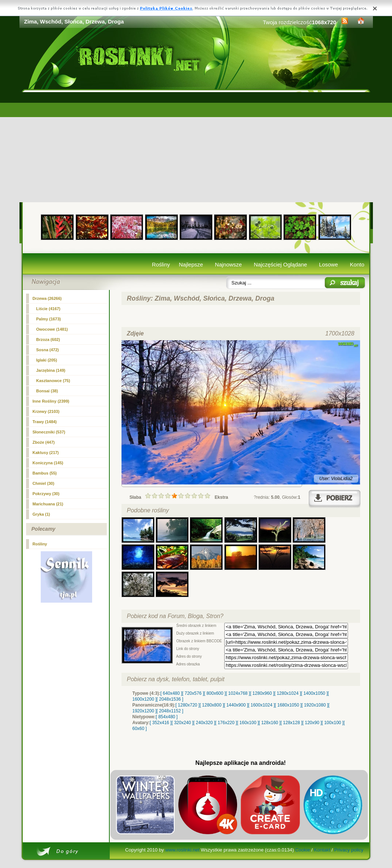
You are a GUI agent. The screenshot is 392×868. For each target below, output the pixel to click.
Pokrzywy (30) (46, 494)
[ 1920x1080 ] (315, 705)
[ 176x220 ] (226, 723)
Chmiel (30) (43, 483)
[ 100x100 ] (333, 723)
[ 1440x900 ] (236, 705)
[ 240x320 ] (204, 723)
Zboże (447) (44, 442)
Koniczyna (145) (48, 463)
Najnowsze (228, 264)
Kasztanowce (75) (53, 381)
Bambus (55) (45, 473)
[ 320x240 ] (182, 723)
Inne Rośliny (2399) (51, 401)
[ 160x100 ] (248, 723)
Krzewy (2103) (46, 411)
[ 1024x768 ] (238, 693)
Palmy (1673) (49, 319)
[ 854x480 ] (167, 717)
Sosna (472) (48, 350)
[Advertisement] (196, 147)
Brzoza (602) (48, 339)
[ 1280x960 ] (262, 693)
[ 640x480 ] (171, 693)
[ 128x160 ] (270, 723)
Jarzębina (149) (51, 370)
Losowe (329, 264)
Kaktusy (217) (46, 453)
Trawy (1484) (45, 422)
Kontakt (322, 850)
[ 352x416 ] (161, 723)
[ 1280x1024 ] (288, 693)
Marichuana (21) (48, 504)
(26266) (47, 298)
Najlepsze (191, 264)
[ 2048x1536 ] (170, 699)
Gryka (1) (41, 514)
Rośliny (161, 264)
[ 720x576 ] (193, 693)
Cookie (302, 850)
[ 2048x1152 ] (170, 711)
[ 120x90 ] (312, 723)
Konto (357, 264)
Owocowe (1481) (52, 329)
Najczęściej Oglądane (280, 264)
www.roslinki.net (182, 850)
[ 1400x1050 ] (314, 693)
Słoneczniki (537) (49, 432)
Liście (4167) (48, 309)
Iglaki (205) (47, 360)
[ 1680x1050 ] (288, 705)
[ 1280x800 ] (212, 705)
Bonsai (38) (47, 391)
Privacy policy (349, 850)
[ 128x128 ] (291, 723)
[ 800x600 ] (215, 693)
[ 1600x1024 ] (262, 705)
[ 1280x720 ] (188, 705)
